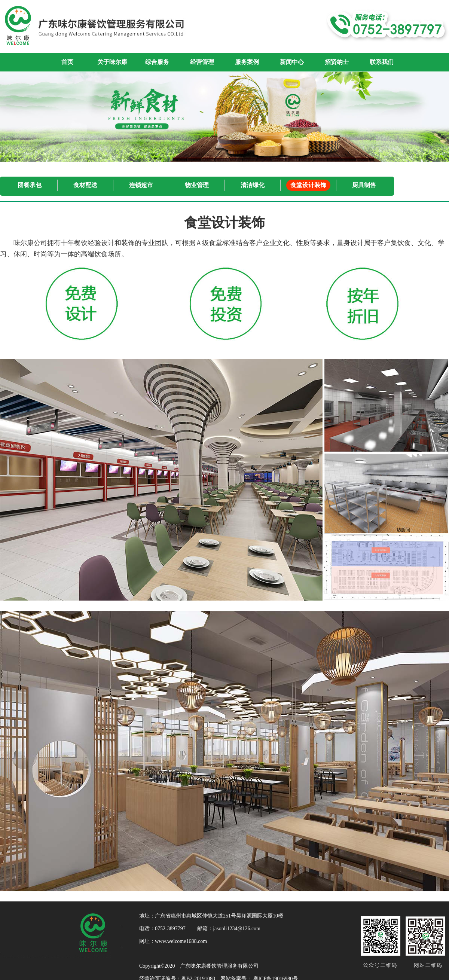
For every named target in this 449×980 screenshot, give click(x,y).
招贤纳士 (337, 62)
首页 (67, 62)
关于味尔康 (112, 62)
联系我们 (382, 62)
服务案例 (247, 62)
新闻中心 (292, 62)
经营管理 (202, 62)
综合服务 (157, 62)
